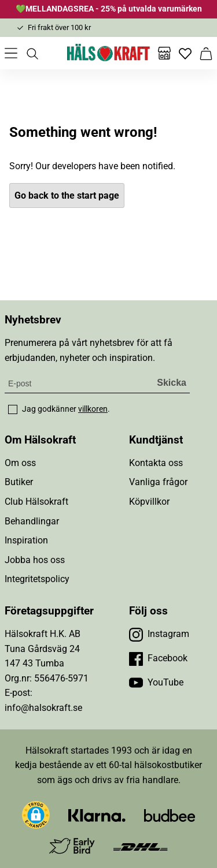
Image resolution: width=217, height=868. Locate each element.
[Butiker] (164, 53)
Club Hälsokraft (36, 502)
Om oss (20, 463)
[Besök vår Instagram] (159, 634)
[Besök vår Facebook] (158, 658)
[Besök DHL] (140, 846)
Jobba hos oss (35, 560)
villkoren (93, 409)
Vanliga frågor (158, 482)
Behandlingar (32, 521)
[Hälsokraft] (109, 53)
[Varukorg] (206, 53)
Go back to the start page (67, 195)
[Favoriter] (185, 53)
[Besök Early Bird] (72, 846)
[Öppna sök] (32, 53)
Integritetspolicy (37, 579)
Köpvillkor (149, 502)
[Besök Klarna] (97, 815)
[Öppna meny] (11, 53)
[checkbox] (13, 409)
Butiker (19, 482)
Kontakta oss (156, 463)
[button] (36, 815)
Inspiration (26, 540)
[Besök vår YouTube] (156, 683)
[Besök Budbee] (170, 815)
